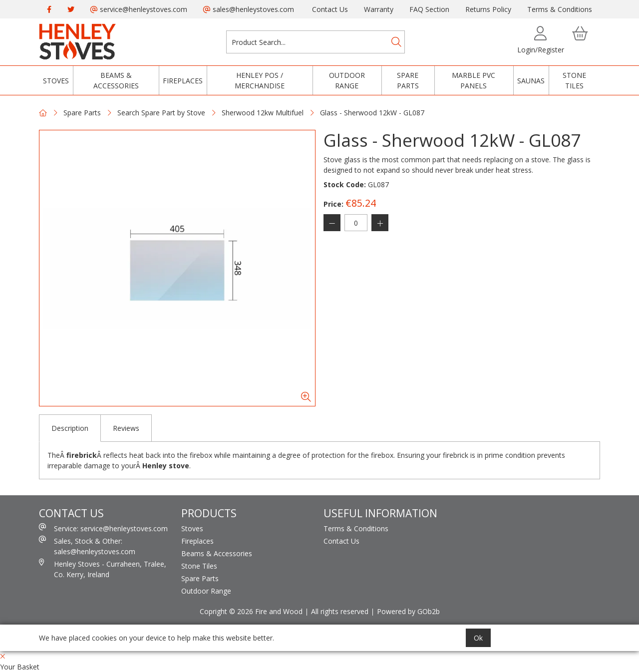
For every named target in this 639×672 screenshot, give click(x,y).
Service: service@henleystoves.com (103, 528)
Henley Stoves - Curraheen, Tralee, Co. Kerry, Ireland (103, 569)
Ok (478, 638)
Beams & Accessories (116, 80)
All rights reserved (340, 611)
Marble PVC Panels (474, 80)
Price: (333, 204)
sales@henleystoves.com (249, 9)
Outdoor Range (347, 80)
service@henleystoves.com (139, 9)
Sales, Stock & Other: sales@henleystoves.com (87, 546)
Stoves (56, 81)
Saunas (531, 81)
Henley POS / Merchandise (260, 80)
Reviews (126, 428)
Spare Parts (408, 80)
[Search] (396, 42)
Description (70, 428)
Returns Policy (488, 9)
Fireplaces (183, 81)
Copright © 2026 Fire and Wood (251, 611)
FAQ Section (429, 9)
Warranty (379, 9)
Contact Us (330, 9)
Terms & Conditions (560, 9)
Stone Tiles (574, 80)
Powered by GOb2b (408, 611)
